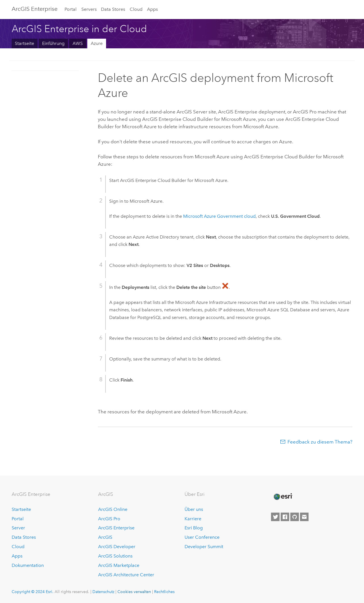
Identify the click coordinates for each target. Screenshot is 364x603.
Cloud (136, 9)
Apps (152, 9)
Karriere (193, 519)
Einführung (53, 43)
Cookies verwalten (134, 592)
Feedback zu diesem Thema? (320, 442)
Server (18, 528)
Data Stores (113, 9)
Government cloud (219, 216)
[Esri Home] (283, 497)
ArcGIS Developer (117, 547)
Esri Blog (194, 528)
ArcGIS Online (113, 509)
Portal (71, 9)
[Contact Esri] (304, 517)
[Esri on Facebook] (285, 517)
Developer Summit (204, 547)
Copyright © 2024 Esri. (33, 592)
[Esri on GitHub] (295, 517)
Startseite (24, 43)
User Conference (202, 537)
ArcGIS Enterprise (35, 9)
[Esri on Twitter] (275, 517)
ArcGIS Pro (109, 519)
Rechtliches (164, 592)
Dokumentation (28, 565)
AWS (78, 43)
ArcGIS (105, 537)
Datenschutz (103, 592)
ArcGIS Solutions (115, 556)
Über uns (194, 509)
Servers (89, 9)
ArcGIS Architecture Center (126, 575)
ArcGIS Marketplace (119, 565)
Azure (97, 43)
